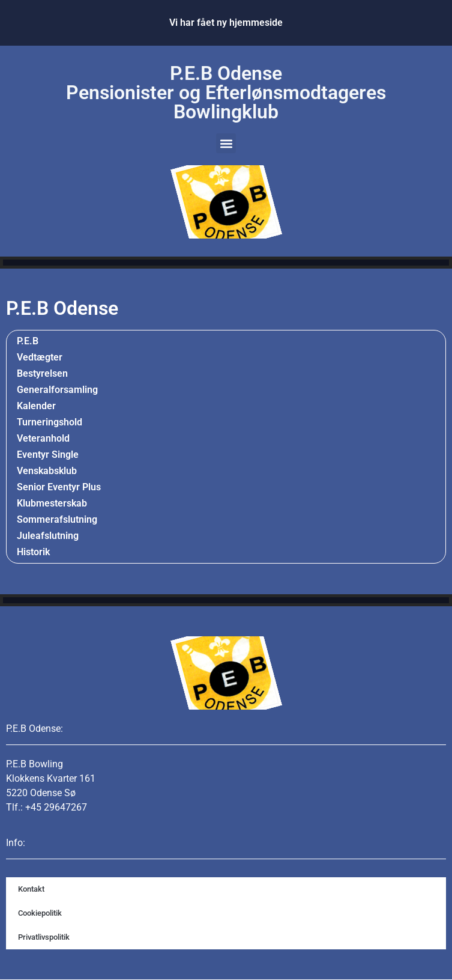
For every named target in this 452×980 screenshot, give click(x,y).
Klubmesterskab (52, 503)
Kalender (36, 406)
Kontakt (31, 889)
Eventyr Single (48, 455)
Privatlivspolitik (44, 937)
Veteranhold (43, 438)
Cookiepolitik (40, 913)
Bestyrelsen (42, 373)
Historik (36, 552)
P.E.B (28, 341)
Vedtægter (40, 357)
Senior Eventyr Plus (59, 487)
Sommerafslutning (57, 519)
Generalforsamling (57, 390)
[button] (226, 143)
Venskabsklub (47, 471)
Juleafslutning (48, 536)
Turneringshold (50, 422)
